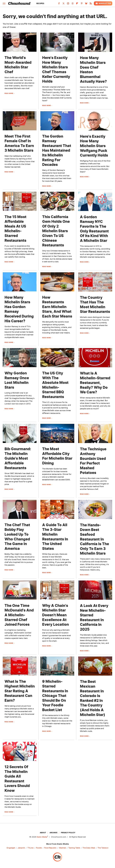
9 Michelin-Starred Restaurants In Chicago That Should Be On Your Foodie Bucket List (55, 696)
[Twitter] (64, 4)
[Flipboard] (77, 4)
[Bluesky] (86, 4)
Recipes (40, 3)
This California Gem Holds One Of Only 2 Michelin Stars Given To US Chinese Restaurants (56, 231)
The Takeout (103, 848)
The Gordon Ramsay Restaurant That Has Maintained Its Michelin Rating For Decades (57, 150)
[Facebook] (59, 4)
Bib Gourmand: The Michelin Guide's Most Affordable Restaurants (18, 458)
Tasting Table (74, 848)
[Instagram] (68, 4)
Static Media (42, 837)
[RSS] (91, 4)
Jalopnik (21, 848)
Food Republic (50, 848)
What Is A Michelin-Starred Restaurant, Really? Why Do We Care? (95, 383)
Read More (9, 93)
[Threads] (73, 4)
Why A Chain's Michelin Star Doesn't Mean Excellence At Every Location (56, 615)
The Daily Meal (89, 848)
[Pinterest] (82, 4)
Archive (53, 833)
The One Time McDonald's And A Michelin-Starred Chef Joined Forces (19, 615)
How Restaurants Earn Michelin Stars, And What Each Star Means (57, 307)
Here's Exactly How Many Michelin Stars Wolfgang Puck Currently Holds (94, 146)
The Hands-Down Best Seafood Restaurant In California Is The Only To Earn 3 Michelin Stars (94, 539)
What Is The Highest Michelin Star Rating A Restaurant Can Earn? (20, 691)
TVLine (30, 848)
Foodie (39, 848)
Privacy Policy (68, 833)
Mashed (62, 848)
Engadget (11, 848)
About (43, 833)
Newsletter (103, 3)
